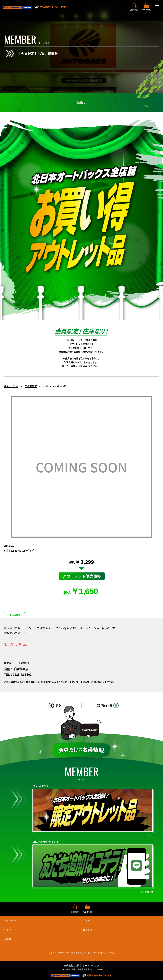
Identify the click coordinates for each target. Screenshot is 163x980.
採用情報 (87, 930)
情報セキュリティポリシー (84, 953)
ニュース (87, 921)
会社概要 (7, 939)
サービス (7, 930)
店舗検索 (134, 10)
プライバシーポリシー (59, 953)
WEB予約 (147, 10)
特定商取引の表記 (106, 953)
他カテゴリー (11, 386)
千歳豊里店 (31, 386)
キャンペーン (9, 921)
